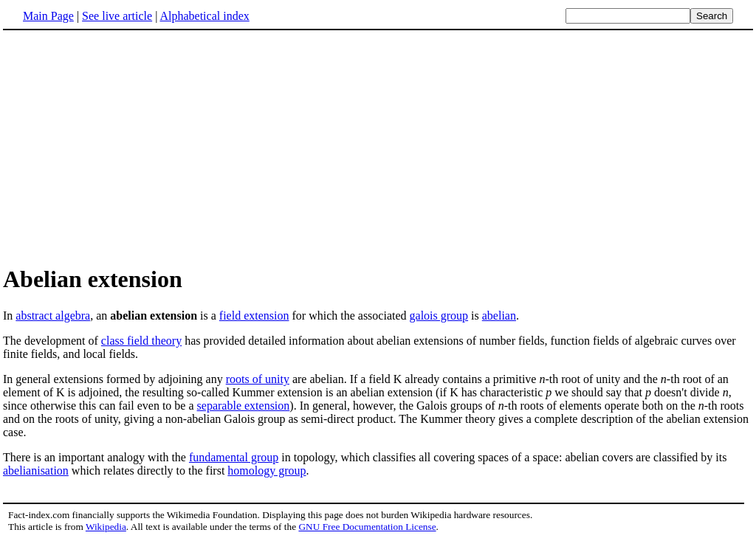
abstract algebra (53, 316)
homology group (267, 471)
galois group (439, 316)
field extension (254, 316)
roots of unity (258, 379)
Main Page (48, 16)
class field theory (141, 341)
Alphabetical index (204, 16)
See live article (117, 16)
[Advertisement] (127, 147)
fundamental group (234, 457)
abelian (499, 316)
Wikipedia (106, 527)
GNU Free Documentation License (367, 527)
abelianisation (36, 471)
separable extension (244, 406)
